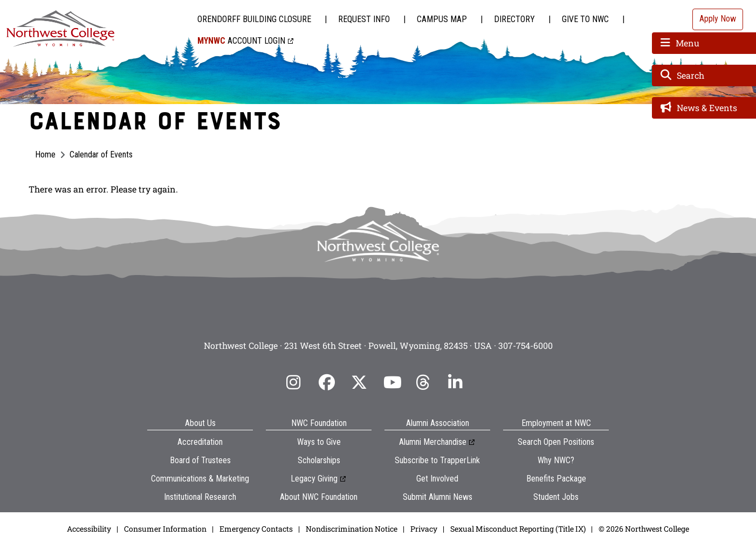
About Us (200, 423)
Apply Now (718, 19)
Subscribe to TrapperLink (437, 460)
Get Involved (437, 479)
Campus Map (442, 19)
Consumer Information (165, 529)
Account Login (241, 41)
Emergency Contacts (256, 529)
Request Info (364, 19)
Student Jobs (556, 497)
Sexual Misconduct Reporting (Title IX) (518, 529)
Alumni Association (438, 423)
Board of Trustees (200, 460)
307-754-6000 (525, 345)
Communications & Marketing (200, 479)
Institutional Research (200, 497)
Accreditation (200, 442)
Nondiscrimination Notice (352, 529)
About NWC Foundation (319, 497)
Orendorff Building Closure (254, 19)
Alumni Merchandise (433, 442)
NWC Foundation (319, 423)
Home (45, 154)
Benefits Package (556, 479)
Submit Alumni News (438, 497)
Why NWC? (556, 460)
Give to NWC (585, 19)
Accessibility (89, 529)
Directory (514, 19)
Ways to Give (319, 442)
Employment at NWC (556, 423)
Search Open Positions (556, 442)
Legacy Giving (314, 479)
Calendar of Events (101, 154)
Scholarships (319, 460)
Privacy (424, 529)
